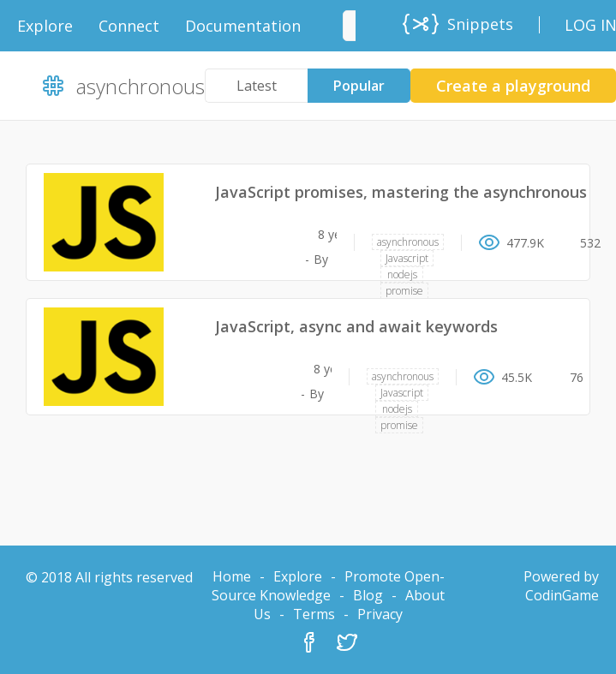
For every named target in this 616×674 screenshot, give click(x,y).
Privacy (380, 614)
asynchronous (408, 242)
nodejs (402, 274)
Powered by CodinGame (561, 586)
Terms (314, 614)
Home (232, 576)
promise (404, 291)
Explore (298, 576)
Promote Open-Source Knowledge (328, 586)
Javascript (407, 258)
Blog (368, 595)
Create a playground (513, 86)
